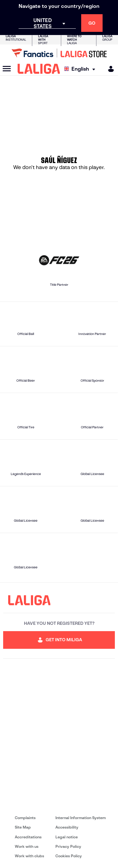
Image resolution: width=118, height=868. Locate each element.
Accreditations (28, 837)
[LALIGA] (39, 69)
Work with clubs (29, 856)
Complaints (25, 818)
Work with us (27, 846)
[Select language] (81, 69)
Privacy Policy (68, 846)
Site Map (23, 827)
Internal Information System (81, 818)
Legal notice (67, 837)
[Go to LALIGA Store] (59, 53)
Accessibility (67, 827)
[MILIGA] (109, 69)
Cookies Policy (69, 856)
